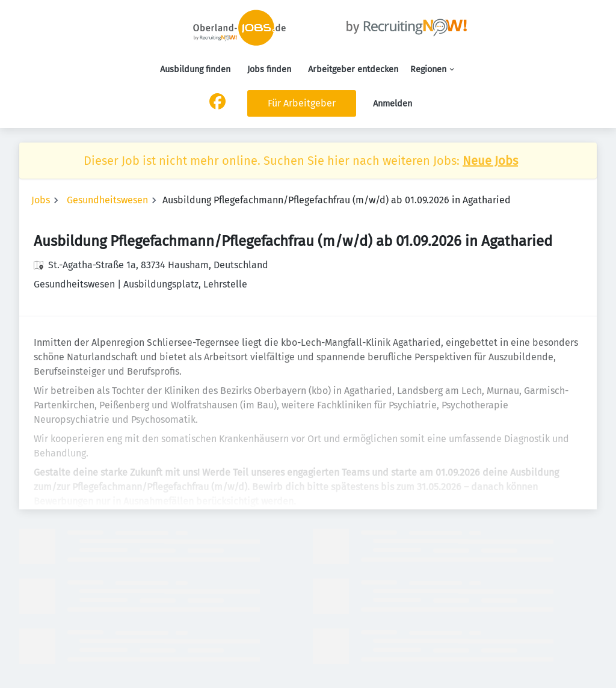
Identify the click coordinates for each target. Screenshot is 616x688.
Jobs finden (269, 69)
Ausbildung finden (195, 69)
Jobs (41, 200)
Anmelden (393, 104)
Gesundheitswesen (107, 200)
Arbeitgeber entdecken (353, 69)
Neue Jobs (490, 161)
